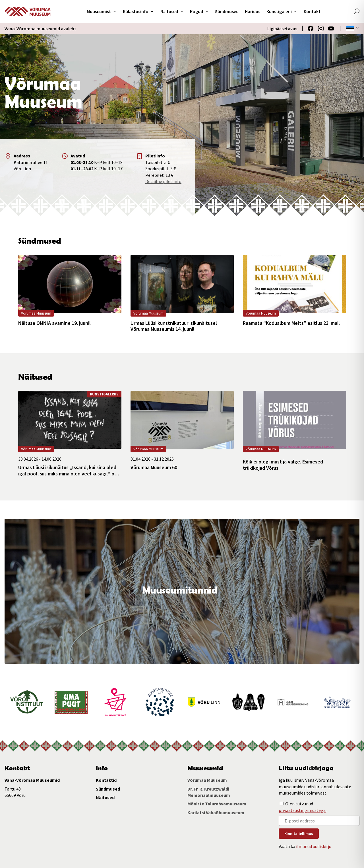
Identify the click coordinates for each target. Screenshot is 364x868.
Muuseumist (99, 11)
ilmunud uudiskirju (314, 846)
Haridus (253, 11)
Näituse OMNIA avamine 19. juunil (54, 323)
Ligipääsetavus (282, 28)
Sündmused (227, 11)
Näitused (169, 11)
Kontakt (312, 11)
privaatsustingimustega (302, 810)
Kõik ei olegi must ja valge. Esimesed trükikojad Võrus (283, 465)
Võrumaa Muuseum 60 (154, 467)
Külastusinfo (136, 11)
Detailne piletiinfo (163, 181)
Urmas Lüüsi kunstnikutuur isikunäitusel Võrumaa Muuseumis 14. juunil (174, 326)
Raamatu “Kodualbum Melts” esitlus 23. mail (291, 323)
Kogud (197, 11)
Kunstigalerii (279, 11)
